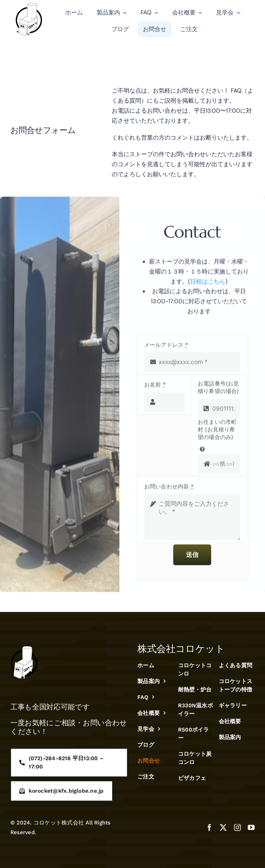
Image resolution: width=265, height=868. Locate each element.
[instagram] (237, 828)
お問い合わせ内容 (169, 489)
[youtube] (251, 828)
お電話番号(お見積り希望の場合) (218, 390)
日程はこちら (208, 284)
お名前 (155, 388)
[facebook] (209, 828)
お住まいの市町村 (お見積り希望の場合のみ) (217, 432)
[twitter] (223, 828)
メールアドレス (166, 348)
